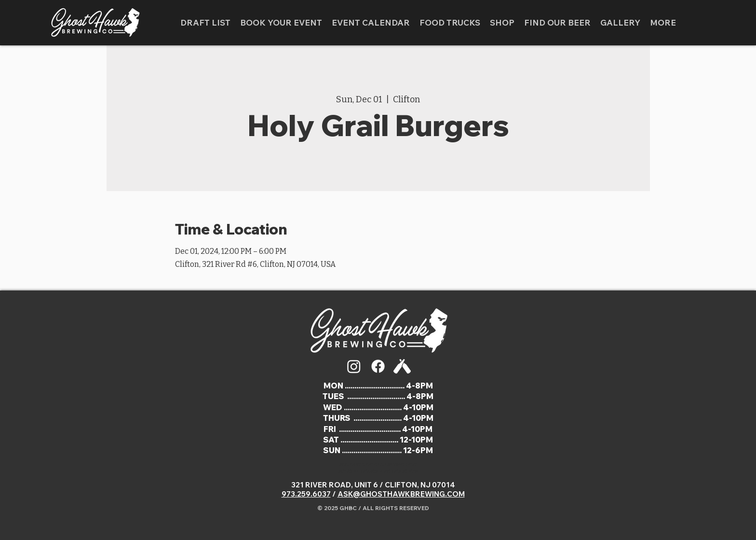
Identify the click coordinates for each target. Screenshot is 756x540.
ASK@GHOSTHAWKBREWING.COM (401, 494)
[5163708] (402, 366)
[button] (620, 23)
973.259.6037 (306, 494)
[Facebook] (378, 366)
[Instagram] (354, 366)
